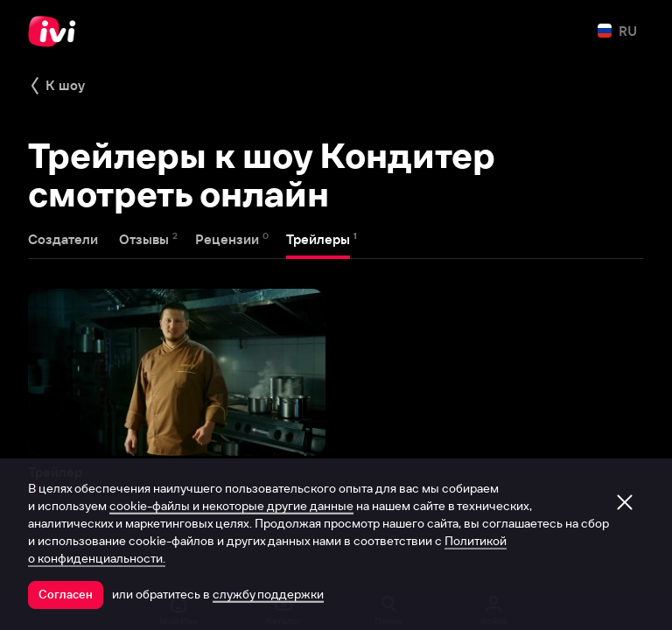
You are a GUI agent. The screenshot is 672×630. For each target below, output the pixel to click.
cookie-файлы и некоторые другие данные (231, 506)
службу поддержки (268, 594)
